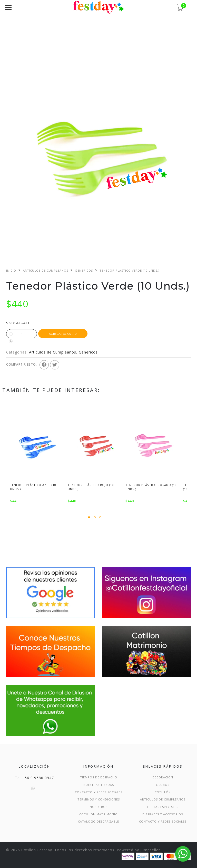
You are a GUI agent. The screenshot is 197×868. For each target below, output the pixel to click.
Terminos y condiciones (99, 799)
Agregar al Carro (63, 334)
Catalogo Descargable (98, 821)
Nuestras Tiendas (99, 785)
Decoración (163, 777)
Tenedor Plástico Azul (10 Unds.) (33, 487)
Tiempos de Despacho (99, 777)
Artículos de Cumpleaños (46, 270)
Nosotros (99, 807)
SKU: (11, 323)
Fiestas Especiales (163, 807)
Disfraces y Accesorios (163, 814)
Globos (163, 785)
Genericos (84, 270)
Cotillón (163, 792)
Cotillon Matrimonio (98, 814)
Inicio (11, 270)
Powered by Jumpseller (138, 850)
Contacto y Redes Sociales (99, 792)
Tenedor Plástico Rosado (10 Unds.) (151, 487)
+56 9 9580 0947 (38, 778)
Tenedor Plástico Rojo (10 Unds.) (91, 487)
